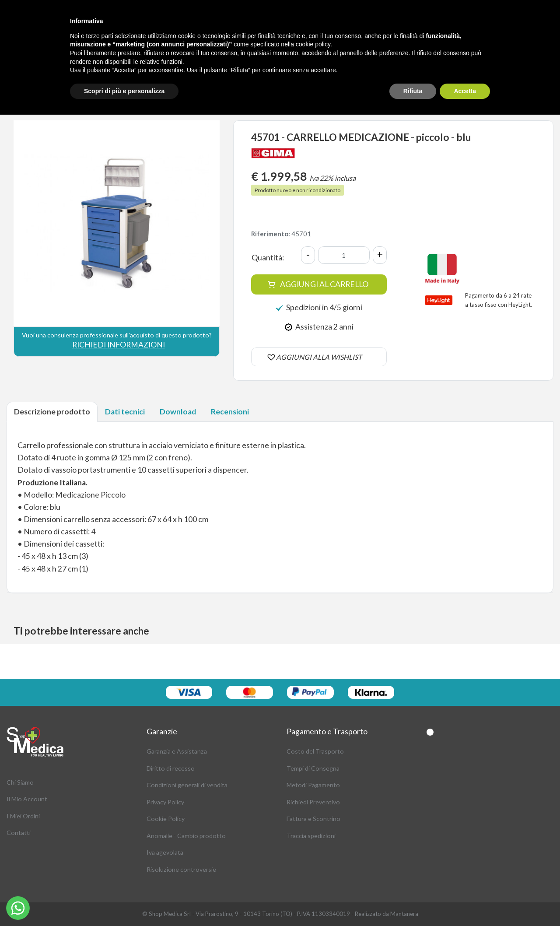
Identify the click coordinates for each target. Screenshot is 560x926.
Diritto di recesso (171, 768)
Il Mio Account (27, 799)
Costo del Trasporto (315, 751)
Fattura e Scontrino (313, 819)
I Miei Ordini (23, 816)
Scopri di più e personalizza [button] (124, 91)
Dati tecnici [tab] (125, 412)
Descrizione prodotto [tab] (52, 412)
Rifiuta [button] (413, 91)
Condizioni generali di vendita (187, 785)
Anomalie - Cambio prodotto (186, 836)
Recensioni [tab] (230, 412)
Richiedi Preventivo (313, 802)
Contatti (19, 833)
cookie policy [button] (313, 44)
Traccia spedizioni (311, 836)
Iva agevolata (165, 852)
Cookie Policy (166, 819)
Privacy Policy (165, 802)
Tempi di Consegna (313, 768)
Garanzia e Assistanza (177, 751)
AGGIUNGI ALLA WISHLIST (319, 357)
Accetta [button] (465, 91)
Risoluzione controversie (181, 869)
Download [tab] (178, 412)
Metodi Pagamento (313, 785)
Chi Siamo (20, 782)
